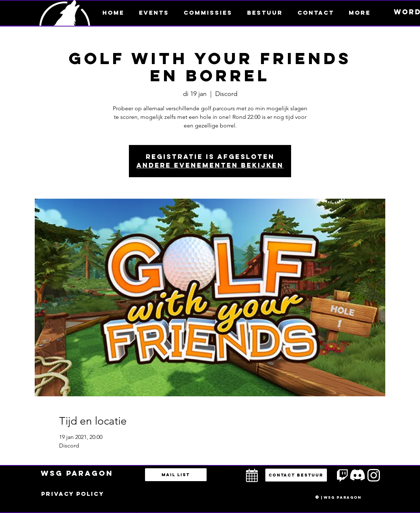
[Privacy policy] (73, 494)
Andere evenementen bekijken (210, 165)
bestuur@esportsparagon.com (131, 511)
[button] (360, 13)
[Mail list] (176, 475)
